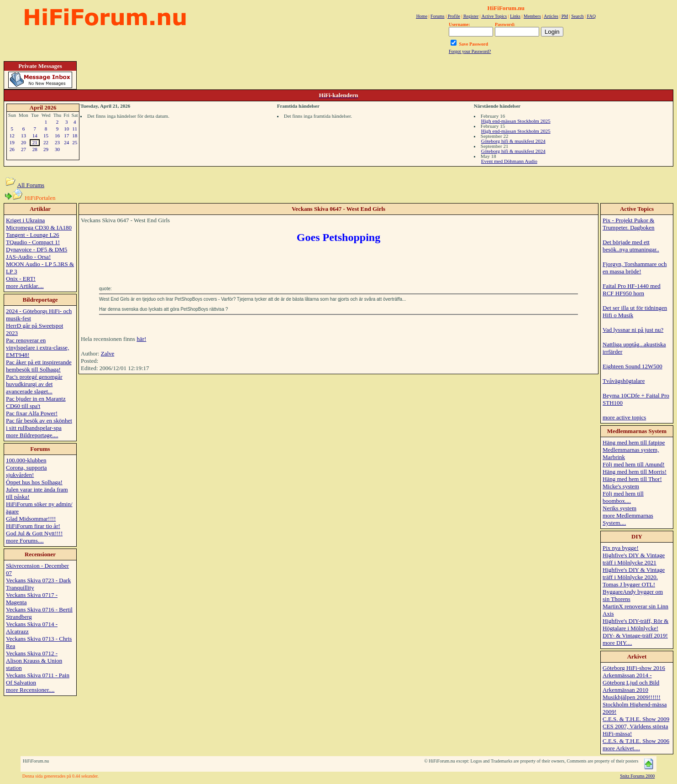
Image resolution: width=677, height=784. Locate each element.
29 (46, 149)
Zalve (108, 353)
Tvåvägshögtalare (624, 381)
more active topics (624, 417)
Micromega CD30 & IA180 (39, 227)
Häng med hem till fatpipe (634, 442)
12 (12, 136)
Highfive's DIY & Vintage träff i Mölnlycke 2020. (634, 573)
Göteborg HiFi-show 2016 (634, 668)
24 (66, 142)
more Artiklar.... (25, 286)
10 (66, 129)
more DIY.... (617, 643)
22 (46, 142)
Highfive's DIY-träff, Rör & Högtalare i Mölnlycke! (635, 625)
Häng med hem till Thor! (632, 479)
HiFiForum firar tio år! (33, 526)
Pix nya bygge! (621, 548)
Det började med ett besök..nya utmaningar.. (631, 246)
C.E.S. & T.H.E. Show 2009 (636, 719)
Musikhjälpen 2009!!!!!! (632, 697)
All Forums (31, 185)
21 (35, 142)
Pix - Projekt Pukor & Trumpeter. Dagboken (629, 224)
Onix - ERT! (21, 279)
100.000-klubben (26, 460)
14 (35, 136)
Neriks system (619, 508)
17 (66, 136)
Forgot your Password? (470, 51)
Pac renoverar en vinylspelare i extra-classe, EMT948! (37, 348)
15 (46, 136)
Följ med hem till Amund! (634, 464)
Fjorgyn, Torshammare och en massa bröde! (635, 268)
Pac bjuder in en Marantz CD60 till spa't (36, 402)
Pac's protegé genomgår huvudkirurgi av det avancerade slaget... (34, 384)
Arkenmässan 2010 (625, 690)
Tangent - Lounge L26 (32, 235)
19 (12, 142)
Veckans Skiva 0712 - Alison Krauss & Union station (34, 661)
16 (57, 136)
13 (24, 136)
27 (24, 149)
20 (24, 142)
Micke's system (621, 486)
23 (57, 142)
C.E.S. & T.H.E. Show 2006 (636, 741)
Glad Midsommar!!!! (31, 519)
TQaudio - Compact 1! (33, 242)
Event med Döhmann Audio (509, 161)
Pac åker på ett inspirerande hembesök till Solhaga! (39, 366)
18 (75, 136)
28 (35, 149)
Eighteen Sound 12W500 (632, 366)
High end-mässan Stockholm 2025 (516, 121)
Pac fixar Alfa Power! (32, 413)
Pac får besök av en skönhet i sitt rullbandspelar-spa (39, 424)
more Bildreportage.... (32, 435)
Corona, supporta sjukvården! (26, 471)
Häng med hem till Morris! (635, 472)
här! (141, 339)
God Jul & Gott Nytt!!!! (34, 533)
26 (12, 149)
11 (75, 129)
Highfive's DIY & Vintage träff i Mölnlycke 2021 (634, 559)
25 (75, 142)
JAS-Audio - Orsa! (28, 257)
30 (57, 149)
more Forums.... (25, 541)
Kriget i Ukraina (25, 220)
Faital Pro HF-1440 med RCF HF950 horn (632, 290)
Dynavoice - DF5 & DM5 (37, 249)
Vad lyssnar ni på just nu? (633, 330)
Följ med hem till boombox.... (623, 497)
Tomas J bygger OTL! (629, 584)
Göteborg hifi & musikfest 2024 (513, 141)
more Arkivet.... (621, 748)
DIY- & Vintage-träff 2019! (635, 635)
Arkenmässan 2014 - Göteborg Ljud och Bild (631, 679)
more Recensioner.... (30, 690)
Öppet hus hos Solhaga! (34, 482)
